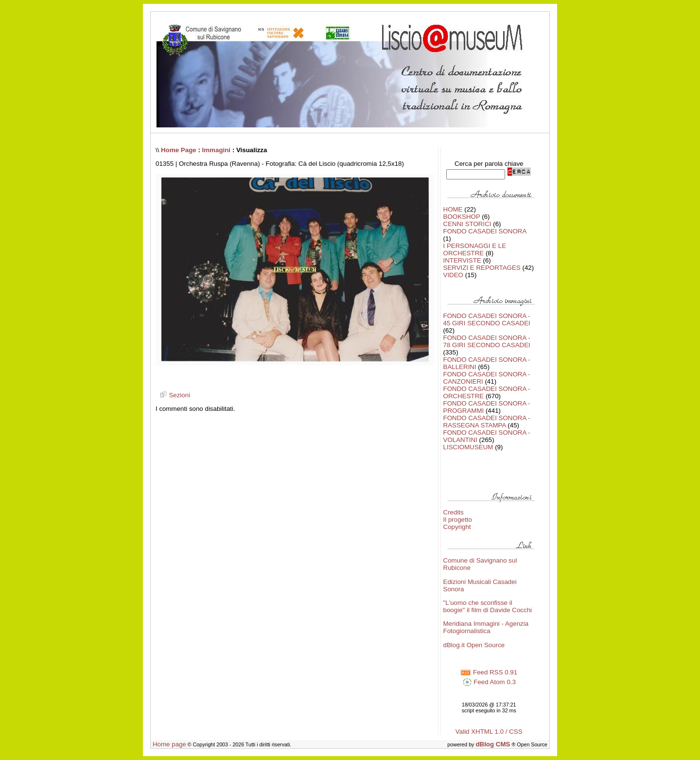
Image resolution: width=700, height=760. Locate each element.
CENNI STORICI (467, 224)
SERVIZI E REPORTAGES (482, 268)
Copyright (457, 527)
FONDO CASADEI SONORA (485, 231)
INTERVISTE (462, 260)
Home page (169, 744)
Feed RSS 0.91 (489, 672)
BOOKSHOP (462, 217)
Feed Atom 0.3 (489, 682)
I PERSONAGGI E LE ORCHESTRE (475, 249)
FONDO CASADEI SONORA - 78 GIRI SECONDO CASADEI (487, 341)
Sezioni (174, 395)
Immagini (217, 150)
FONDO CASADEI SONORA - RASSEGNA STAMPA (487, 422)
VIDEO (453, 275)
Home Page (179, 150)
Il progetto (458, 520)
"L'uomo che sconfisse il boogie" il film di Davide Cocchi (488, 606)
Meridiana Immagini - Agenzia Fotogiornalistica (486, 627)
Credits (454, 512)
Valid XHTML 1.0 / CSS (489, 732)
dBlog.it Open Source (474, 645)
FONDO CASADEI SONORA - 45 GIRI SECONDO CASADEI (487, 319)
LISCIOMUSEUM (468, 447)
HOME (453, 209)
